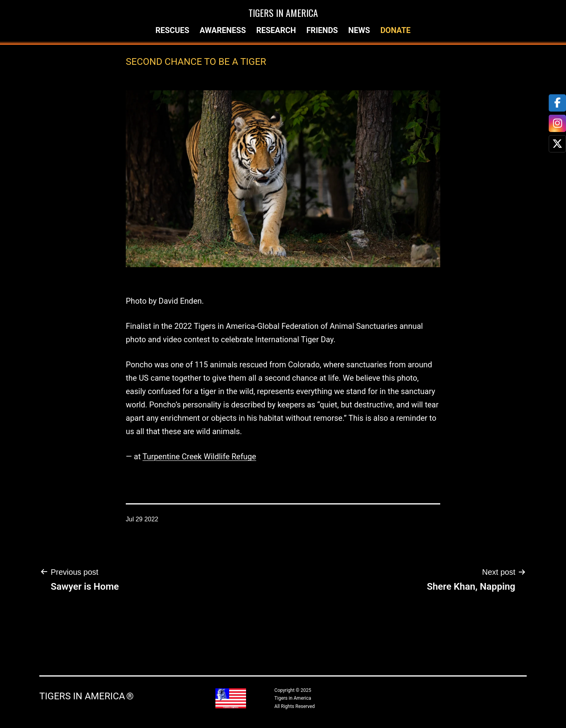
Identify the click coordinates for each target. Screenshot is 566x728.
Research (276, 30)
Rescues (172, 30)
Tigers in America (283, 13)
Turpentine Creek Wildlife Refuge (199, 457)
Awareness (223, 30)
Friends (322, 30)
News (359, 30)
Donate (396, 30)
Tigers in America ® (86, 696)
